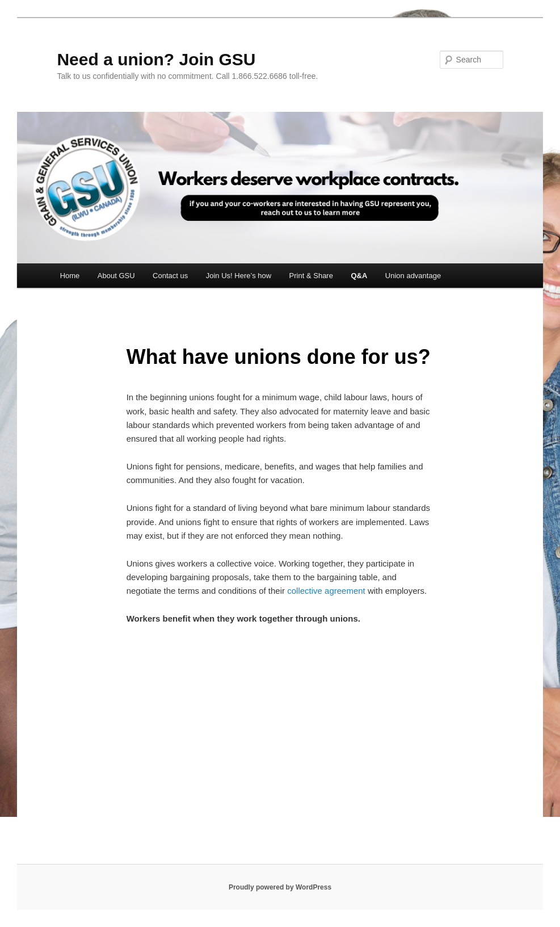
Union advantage (413, 276)
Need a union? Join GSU (156, 59)
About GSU (116, 276)
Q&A (359, 276)
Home (70, 276)
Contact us (170, 276)
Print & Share (311, 276)
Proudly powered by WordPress (280, 887)
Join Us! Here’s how (239, 276)
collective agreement (326, 591)
